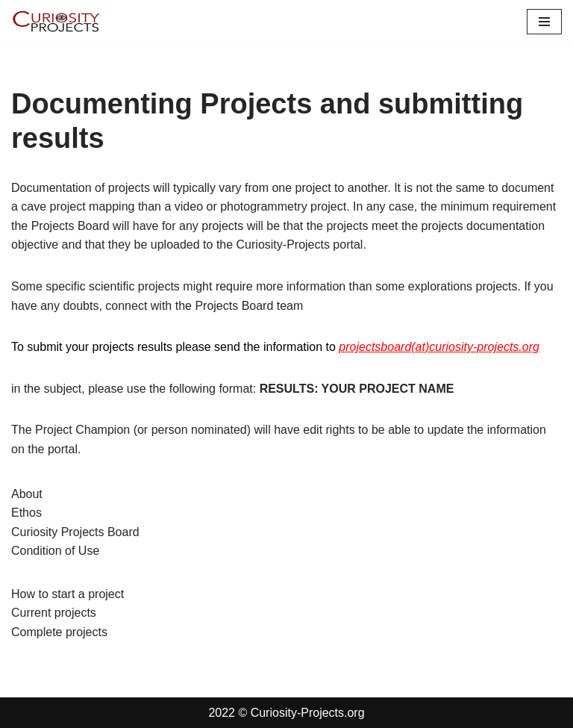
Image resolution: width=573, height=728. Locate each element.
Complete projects (59, 632)
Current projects (54, 613)
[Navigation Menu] (544, 22)
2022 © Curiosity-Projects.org (286, 713)
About (27, 494)
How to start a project (68, 594)
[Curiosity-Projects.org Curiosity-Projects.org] (56, 21)
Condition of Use (55, 551)
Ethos (26, 513)
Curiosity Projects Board (75, 532)
